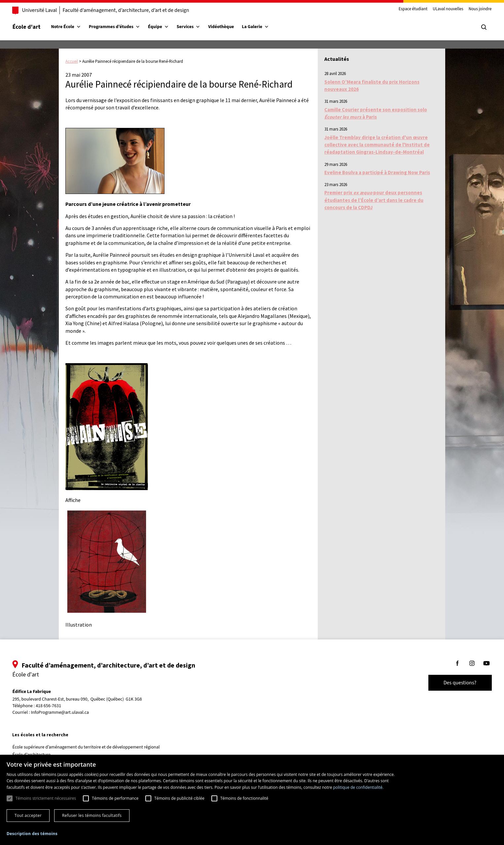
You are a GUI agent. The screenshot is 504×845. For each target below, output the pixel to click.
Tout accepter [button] (28, 815)
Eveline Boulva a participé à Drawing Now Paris (377, 172)
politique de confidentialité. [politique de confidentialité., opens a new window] (359, 787)
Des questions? (450, 683)
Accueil (72, 61)
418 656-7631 (58, 706)
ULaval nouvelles (439, 9)
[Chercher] (474, 27)
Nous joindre (471, 9)
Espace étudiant (404, 9)
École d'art (36, 27)
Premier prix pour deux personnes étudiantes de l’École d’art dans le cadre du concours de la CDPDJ (374, 200)
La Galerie (265, 27)
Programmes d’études (124, 27)
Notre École (75, 27)
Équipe (168, 27)
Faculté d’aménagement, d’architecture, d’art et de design (135, 10)
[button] (32, 834)
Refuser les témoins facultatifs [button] (92, 815)
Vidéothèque (231, 27)
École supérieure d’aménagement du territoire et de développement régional (95, 747)
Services (198, 27)
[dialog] (252, 800)
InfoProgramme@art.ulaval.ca (69, 712)
